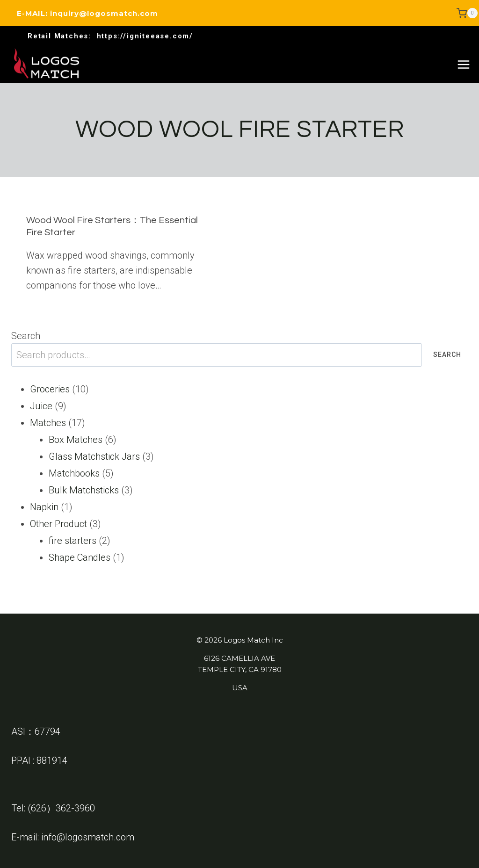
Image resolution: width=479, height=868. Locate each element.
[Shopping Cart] (467, 13)
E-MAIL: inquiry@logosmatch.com (87, 13)
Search (26, 336)
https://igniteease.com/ (145, 36)
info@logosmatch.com (88, 837)
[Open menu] (463, 64)
